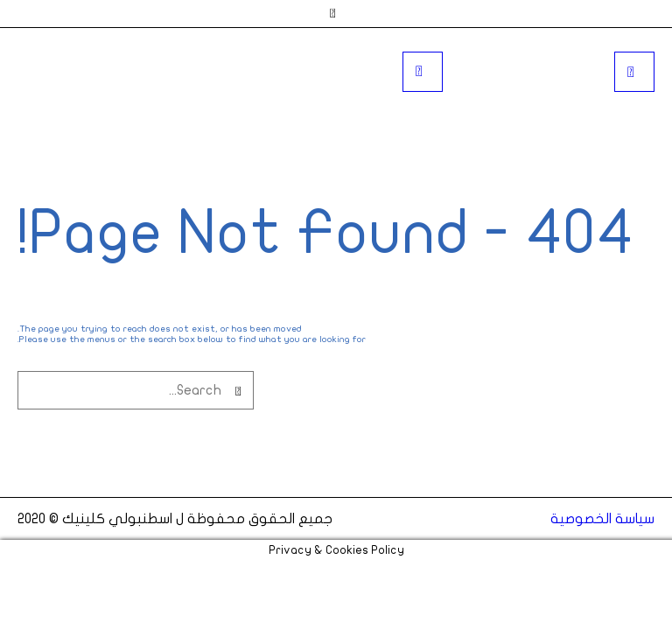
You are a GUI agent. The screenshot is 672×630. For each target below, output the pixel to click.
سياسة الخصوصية (602, 519)
